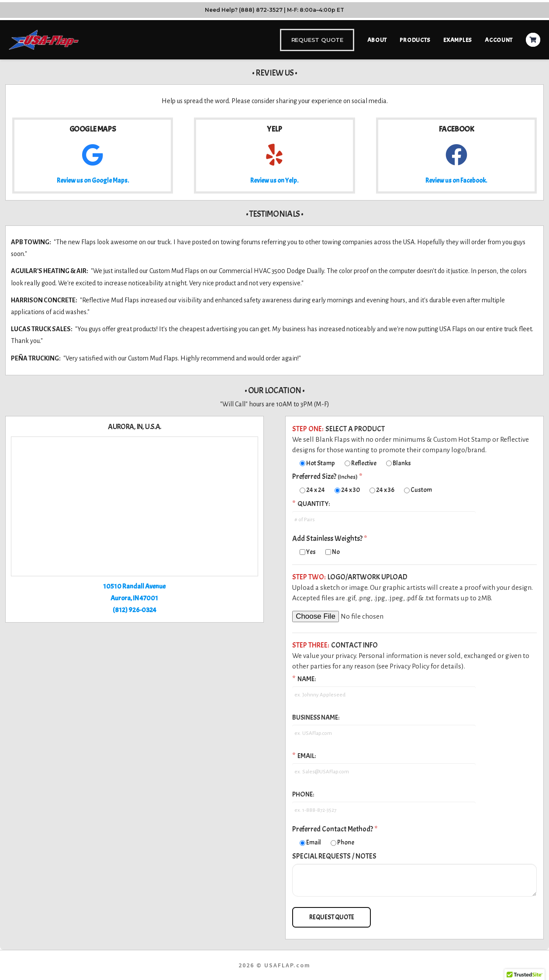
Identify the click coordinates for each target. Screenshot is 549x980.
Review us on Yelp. (274, 181)
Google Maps (93, 129)
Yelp (274, 129)
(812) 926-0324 (135, 610)
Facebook (456, 129)
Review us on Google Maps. (93, 181)
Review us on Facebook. (456, 181)
